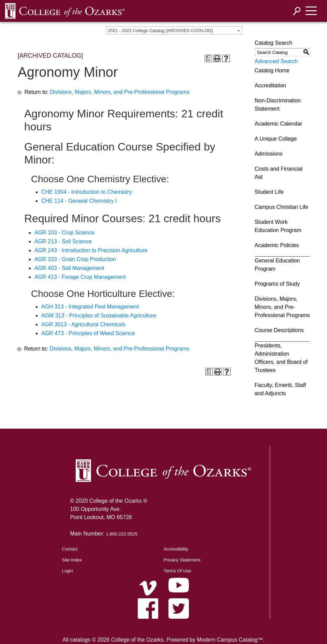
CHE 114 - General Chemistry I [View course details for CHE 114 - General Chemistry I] (79, 201)
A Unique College (276, 139)
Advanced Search (276, 61)
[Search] (297, 11)
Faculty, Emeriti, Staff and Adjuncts (280, 389)
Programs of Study (277, 284)
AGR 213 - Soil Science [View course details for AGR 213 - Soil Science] (63, 241)
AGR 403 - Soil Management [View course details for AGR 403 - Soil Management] (69, 268)
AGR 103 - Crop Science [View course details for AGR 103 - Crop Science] (64, 233)
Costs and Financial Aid (279, 173)
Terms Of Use (177, 571)
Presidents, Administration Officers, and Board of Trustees (281, 358)
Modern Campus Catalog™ (230, 640)
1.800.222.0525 (122, 534)
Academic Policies (277, 245)
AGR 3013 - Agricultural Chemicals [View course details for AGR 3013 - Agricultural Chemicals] (83, 324)
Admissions (269, 154)
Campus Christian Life (281, 207)
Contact (70, 549)
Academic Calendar (279, 124)
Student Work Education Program (278, 226)
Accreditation (271, 85)
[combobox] (174, 30)
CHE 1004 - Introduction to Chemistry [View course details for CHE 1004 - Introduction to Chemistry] (87, 192)
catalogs (80, 640)
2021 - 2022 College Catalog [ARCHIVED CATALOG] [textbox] (160, 31)
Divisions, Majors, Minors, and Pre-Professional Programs (120, 92)
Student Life (269, 192)
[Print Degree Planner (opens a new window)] (208, 58)
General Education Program (277, 265)
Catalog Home (272, 70)
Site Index (72, 560)
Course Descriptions (279, 330)
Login (68, 571)
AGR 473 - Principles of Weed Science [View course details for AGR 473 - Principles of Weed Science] (88, 333)
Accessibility (176, 549)
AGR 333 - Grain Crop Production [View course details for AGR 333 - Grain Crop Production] (75, 259)
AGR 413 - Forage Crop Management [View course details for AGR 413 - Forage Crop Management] (80, 277)
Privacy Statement (182, 560)
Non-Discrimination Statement (278, 105)
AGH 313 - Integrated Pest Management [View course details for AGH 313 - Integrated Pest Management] (90, 307)
